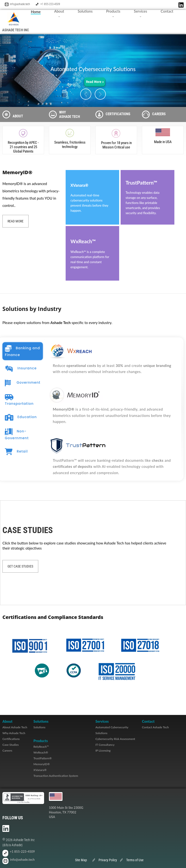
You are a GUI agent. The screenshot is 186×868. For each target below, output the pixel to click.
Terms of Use (135, 860)
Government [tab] (23, 383)
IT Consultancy (105, 745)
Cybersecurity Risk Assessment (115, 739)
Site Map (81, 860)
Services (141, 11)
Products (113, 11)
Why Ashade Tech (14, 733)
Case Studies (11, 745)
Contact (167, 11)
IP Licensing (103, 750)
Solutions (85, 11)
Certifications (11, 739)
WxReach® (41, 752)
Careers (7, 750)
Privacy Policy (108, 860)
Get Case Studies (20, 566)
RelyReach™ (41, 747)
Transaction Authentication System (56, 776)
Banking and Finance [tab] (22, 351)
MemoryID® (42, 764)
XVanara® (40, 770)
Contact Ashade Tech (155, 727)
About (59, 11)
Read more (15, 221)
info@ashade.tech (20, 4)
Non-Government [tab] (17, 434)
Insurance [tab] (21, 369)
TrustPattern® (43, 758)
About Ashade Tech (15, 727)
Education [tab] (21, 417)
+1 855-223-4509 (50, 4)
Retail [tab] (16, 452)
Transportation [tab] (19, 400)
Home (36, 12)
